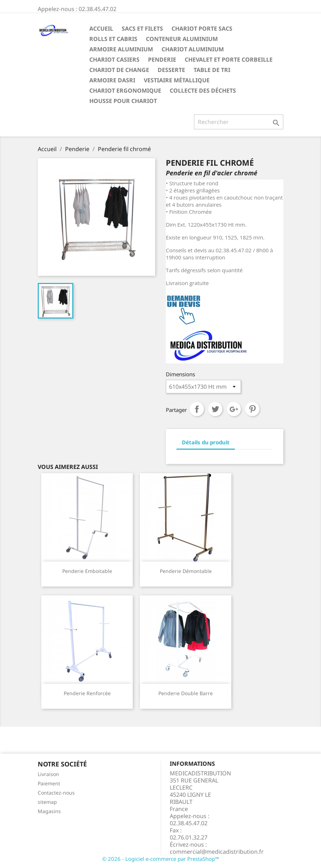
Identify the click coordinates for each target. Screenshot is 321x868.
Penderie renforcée (87, 693)
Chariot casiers (114, 60)
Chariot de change (119, 70)
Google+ (234, 409)
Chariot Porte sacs (202, 29)
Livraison (48, 774)
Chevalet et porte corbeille (229, 60)
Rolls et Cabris (113, 39)
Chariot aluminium (193, 49)
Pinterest (252, 409)
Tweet (215, 409)
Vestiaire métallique (177, 80)
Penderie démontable (186, 571)
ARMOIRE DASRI (112, 80)
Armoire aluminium (121, 49)
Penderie (162, 60)
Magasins (49, 811)
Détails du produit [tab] (206, 442)
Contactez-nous (56, 793)
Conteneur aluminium (182, 39)
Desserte (171, 70)
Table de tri (212, 70)
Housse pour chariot (123, 101)
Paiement (49, 783)
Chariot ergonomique (125, 91)
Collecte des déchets (203, 91)
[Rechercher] (239, 122)
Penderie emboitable (87, 571)
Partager (197, 409)
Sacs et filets (142, 29)
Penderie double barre (186, 693)
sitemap (47, 802)
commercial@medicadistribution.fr (217, 852)
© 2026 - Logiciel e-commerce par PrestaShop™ (161, 859)
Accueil (101, 29)
